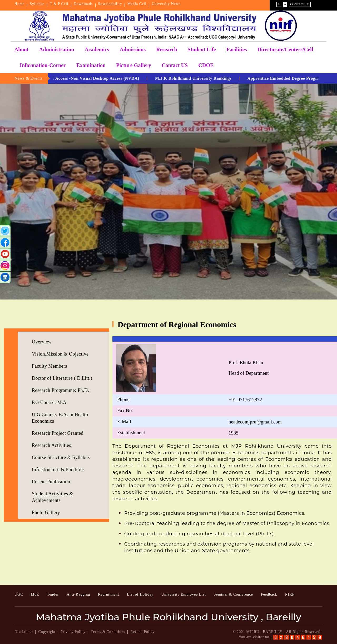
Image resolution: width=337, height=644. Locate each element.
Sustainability (110, 4)
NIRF (290, 594)
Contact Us (300, 4)
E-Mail (124, 422)
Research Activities (51, 445)
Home (19, 4)
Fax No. (125, 411)
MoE (35, 594)
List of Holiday (140, 594)
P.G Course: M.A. (50, 402)
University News (166, 4)
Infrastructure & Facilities (58, 470)
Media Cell (137, 4)
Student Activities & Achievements (53, 497)
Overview (42, 342)
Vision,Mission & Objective (60, 354)
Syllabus (37, 4)
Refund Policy (142, 632)
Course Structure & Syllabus (61, 457)
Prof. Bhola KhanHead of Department (249, 368)
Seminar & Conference (233, 594)
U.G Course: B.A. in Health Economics (60, 418)
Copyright (47, 632)
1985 (233, 433)
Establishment (131, 433)
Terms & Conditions (108, 632)
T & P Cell (59, 4)
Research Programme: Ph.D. (60, 390)
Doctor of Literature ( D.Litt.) (62, 378)
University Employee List (184, 594)
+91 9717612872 (245, 400)
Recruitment (108, 594)
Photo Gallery (46, 512)
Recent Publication (51, 482)
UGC (19, 594)
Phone (123, 400)
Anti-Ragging (78, 594)
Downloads (83, 4)
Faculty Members (49, 366)
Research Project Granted (58, 433)
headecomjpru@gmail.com (255, 422)
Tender (53, 594)
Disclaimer (24, 632)
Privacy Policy (73, 632)
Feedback (269, 594)
